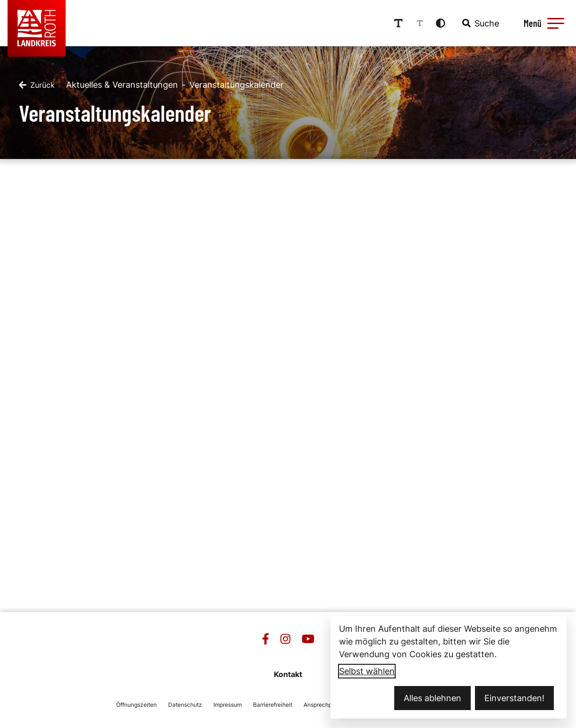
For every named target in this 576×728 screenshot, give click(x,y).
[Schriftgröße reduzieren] (420, 23)
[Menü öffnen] (542, 23)
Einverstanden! (514, 698)
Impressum (228, 705)
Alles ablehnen (432, 698)
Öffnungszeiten (136, 705)
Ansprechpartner (326, 705)
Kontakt (288, 674)
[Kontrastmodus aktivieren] (440, 23)
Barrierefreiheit (273, 705)
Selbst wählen (367, 671)
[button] (556, 23)
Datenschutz (185, 705)
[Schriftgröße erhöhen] (398, 23)
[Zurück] (37, 85)
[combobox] (480, 23)
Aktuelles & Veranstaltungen (122, 85)
